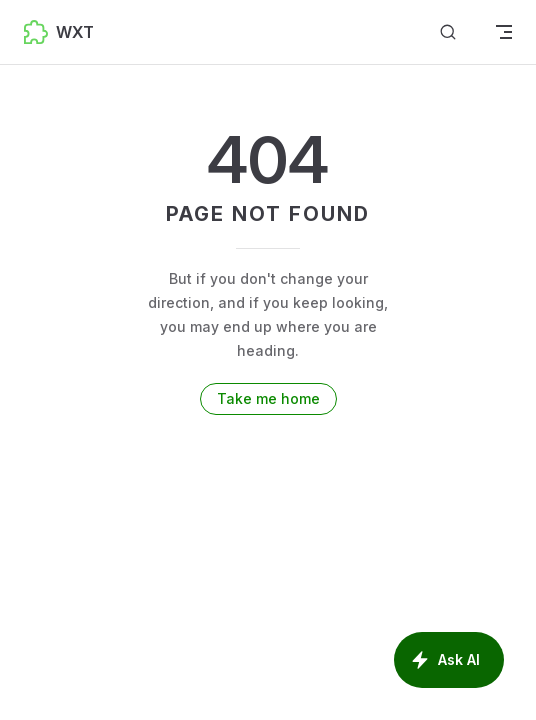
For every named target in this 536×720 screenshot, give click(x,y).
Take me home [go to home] (268, 398)
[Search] (448, 32)
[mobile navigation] (504, 32)
